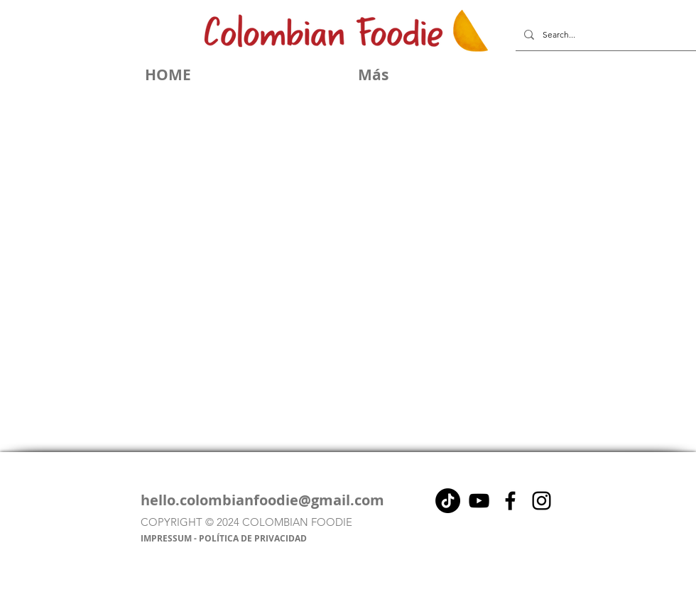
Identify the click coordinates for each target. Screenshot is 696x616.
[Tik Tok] (448, 501)
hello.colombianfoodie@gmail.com (262, 500)
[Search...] (604, 35)
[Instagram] (542, 501)
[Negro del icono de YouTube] (479, 501)
